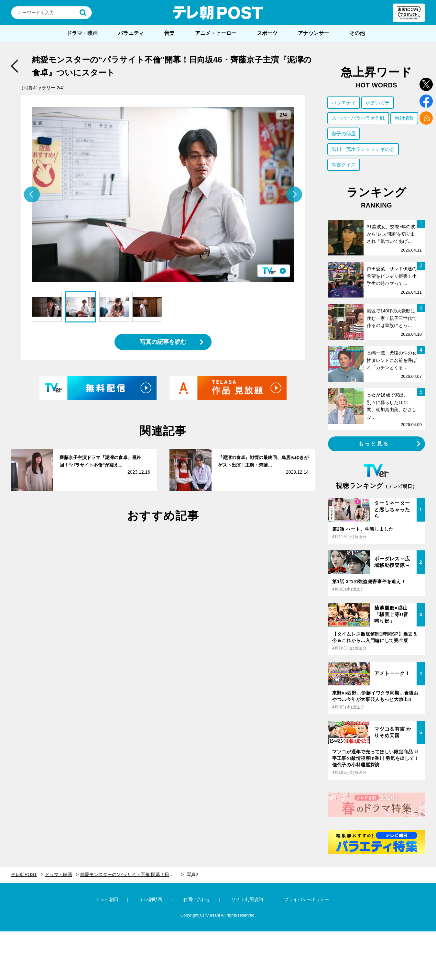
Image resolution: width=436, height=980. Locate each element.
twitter (426, 84)
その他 (357, 33)
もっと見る (374, 444)
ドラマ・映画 (82, 33)
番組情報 (404, 118)
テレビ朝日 (107, 899)
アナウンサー (313, 33)
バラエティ (131, 33)
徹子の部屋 (344, 134)
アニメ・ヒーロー (216, 33)
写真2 (192, 874)
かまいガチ (378, 102)
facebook (426, 101)
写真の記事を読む (163, 342)
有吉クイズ (344, 165)
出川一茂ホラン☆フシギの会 (363, 149)
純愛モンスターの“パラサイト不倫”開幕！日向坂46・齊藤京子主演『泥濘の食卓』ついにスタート (132, 874)
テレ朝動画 (151, 899)
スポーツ (267, 33)
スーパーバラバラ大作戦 (358, 118)
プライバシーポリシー (307, 899)
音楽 (169, 33)
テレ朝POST (218, 13)
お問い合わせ (197, 899)
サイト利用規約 (247, 899)
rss (426, 118)
